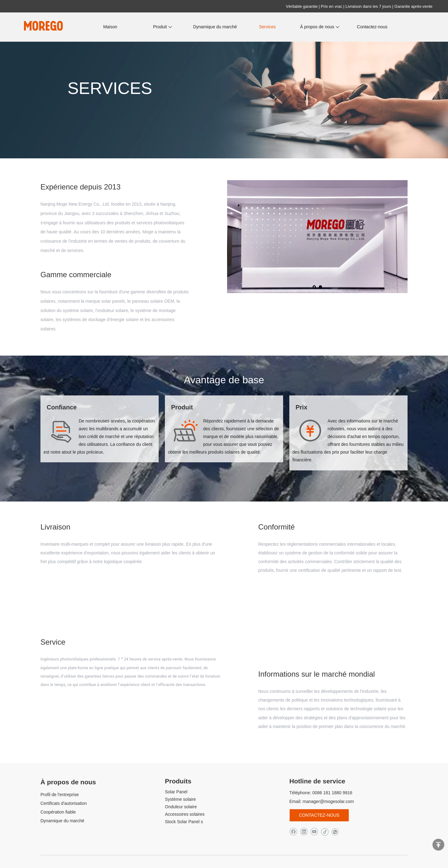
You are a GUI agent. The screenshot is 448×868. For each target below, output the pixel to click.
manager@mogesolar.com (328, 801)
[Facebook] (293, 832)
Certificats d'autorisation (64, 803)
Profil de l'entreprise (60, 795)
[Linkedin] (304, 832)
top (438, 845)
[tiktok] (325, 832)
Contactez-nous (319, 815)
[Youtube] (314, 832)
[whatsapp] (335, 832)
